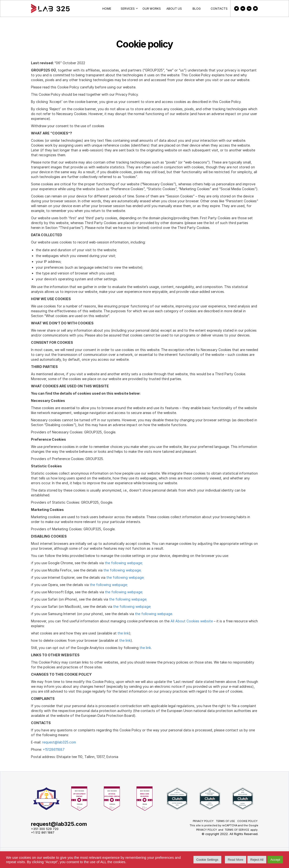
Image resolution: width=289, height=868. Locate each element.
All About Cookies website (191, 621)
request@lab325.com (59, 742)
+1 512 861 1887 (43, 833)
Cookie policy (247, 821)
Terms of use (225, 821)
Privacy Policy (203, 821)
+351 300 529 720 (45, 829)
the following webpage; (124, 563)
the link (123, 633)
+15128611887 (54, 749)
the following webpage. (154, 614)
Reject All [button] (257, 860)
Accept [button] (275, 860)
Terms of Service (237, 830)
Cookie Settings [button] (207, 860)
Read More (236, 860)
